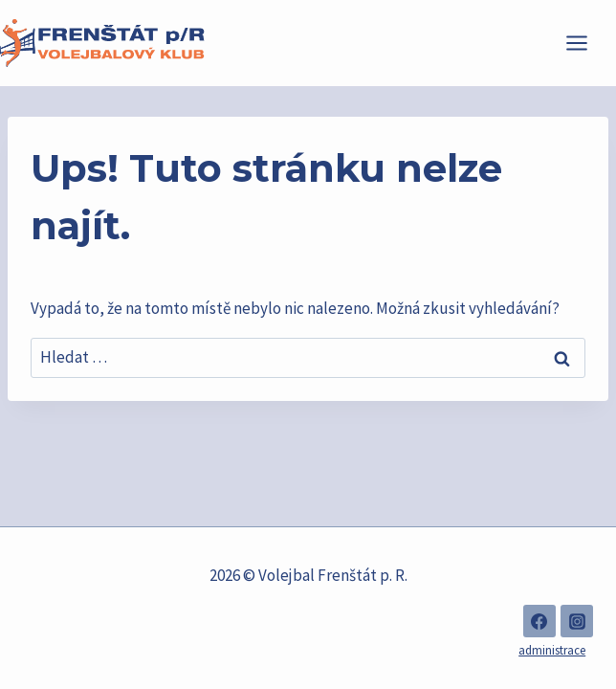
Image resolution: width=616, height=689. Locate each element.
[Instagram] (577, 621)
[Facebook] (539, 621)
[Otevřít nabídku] (586, 43)
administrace (552, 650)
